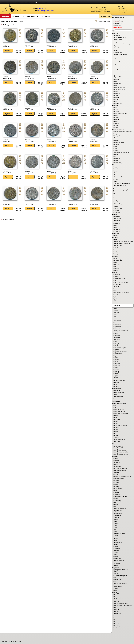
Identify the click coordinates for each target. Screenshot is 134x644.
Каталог (11, 2)
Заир (115, 196)
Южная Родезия (119, 204)
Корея (115, 291)
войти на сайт (42, 8)
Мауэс (115, 356)
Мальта (116, 346)
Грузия (115, 179)
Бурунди (116, 124)
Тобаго (116, 536)
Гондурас (116, 167)
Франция (116, 568)
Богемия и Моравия (120, 584)
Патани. (116, 431)
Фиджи (116, 557)
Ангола (116, 67)
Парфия (116, 429)
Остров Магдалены (119, 411)
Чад (115, 578)
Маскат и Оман (118, 354)
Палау (115, 417)
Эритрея (116, 609)
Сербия (116, 485)
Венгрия (116, 134)
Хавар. (116, 572)
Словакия (116, 493)
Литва (115, 319)
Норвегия (116, 399)
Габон (115, 146)
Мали (115, 342)
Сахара (116, 475)
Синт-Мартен (117, 489)
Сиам (116, 519)
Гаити (115, 148)
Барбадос (116, 95)
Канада (116, 256)
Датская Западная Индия (122, 183)
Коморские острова (119, 278)
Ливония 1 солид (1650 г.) (8, 204)
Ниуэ (116, 394)
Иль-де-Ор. (117, 212)
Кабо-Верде (117, 248)
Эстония (116, 616)
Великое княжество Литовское (123, 132)
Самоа (115, 464)
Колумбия (116, 276)
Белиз (115, 101)
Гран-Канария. (118, 169)
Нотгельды (117, 401)
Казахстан (117, 250)
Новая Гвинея (119, 40)
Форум (29, 2)
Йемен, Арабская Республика (123, 241)
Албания (116, 59)
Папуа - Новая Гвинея (120, 425)
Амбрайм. (116, 65)
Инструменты (37, 2)
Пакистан (116, 415)
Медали (116, 358)
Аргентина (117, 75)
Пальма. (116, 421)
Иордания (117, 223)
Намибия (116, 382)
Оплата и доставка (30, 16)
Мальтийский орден (119, 348)
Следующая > (10, 25)
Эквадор (116, 601)
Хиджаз (117, 472)
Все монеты (117, 25)
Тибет (115, 526)
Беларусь (116, 99)
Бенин (115, 108)
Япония (116, 630)
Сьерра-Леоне (118, 513)
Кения (115, 262)
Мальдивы (117, 344)
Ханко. (116, 565)
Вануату (116, 126)
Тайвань (116, 522)
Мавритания (117, 325)
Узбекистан (117, 548)
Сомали (116, 499)
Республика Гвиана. (120, 450)
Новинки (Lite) (118, 23)
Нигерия (116, 386)
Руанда (116, 458)
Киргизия (116, 268)
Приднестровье (118, 446)
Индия (115, 215)
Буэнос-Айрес (119, 77)
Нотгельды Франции (120, 403)
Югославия (117, 622)
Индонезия (117, 217)
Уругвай (116, 555)
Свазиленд (118, 613)
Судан (115, 503)
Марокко (116, 350)
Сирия (115, 491)
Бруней (116, 122)
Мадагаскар (117, 327)
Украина (116, 553)
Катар (115, 258)
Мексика (116, 360)
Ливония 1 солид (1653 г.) (95, 204)
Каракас (117, 138)
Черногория (117, 580)
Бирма (116, 378)
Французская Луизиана (121, 570)
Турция (116, 544)
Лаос (115, 301)
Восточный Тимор (119, 142)
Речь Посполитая (120, 439)
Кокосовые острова (120, 37)
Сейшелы (116, 481)
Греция (116, 171)
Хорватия (116, 574)
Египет (116, 192)
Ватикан (116, 128)
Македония (117, 329)
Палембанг (118, 219)
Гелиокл (116, 161)
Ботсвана (116, 118)
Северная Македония (121, 331)
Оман (115, 407)
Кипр (115, 266)
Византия (116, 140)
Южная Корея (118, 624)
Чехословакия (118, 586)
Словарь (19, 2)
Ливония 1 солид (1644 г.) (73, 46)
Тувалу (116, 538)
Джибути (116, 188)
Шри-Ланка (117, 597)
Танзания (116, 524)
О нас (46, 2)
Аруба (115, 81)
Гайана (116, 150)
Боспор (116, 116)
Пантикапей (118, 177)
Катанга (117, 286)
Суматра (117, 221)
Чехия (115, 582)
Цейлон (117, 599)
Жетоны (116, 194)
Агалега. (116, 50)
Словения (117, 495)
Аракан (117, 376)
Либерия (116, 313)
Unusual (116, 33)
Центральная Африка (120, 576)
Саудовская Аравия (120, 470)
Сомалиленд (117, 501)
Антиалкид (117, 71)
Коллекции (117, 274)
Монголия (116, 370)
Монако (116, 368)
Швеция (116, 595)
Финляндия (117, 563)
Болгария (116, 110)
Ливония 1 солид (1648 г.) (29, 109)
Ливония (117, 306)
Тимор (115, 528)
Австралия (117, 35)
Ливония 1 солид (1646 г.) (8, 109)
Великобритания (119, 130)
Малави (116, 333)
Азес (115, 57)
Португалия (117, 444)
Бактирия (116, 91)
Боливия (116, 112)
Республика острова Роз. (121, 452)
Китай (115, 272)
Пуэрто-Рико (118, 511)
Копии (115, 289)
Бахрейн (116, 97)
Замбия (116, 198)
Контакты (46, 16)
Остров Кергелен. (119, 409)
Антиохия (116, 73)
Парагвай (116, 427)
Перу (115, 433)
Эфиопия (116, 618)
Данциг (117, 437)
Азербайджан (118, 52)
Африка (116, 85)
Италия (116, 237)
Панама (116, 423)
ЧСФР (116, 588)
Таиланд (116, 517)
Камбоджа (117, 252)
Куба (115, 297)
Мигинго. (116, 362)
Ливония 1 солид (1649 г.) (95, 141)
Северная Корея (119, 479)
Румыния (116, 460)
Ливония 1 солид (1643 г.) (51, 46)
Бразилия (116, 120)
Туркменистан (118, 542)
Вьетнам (116, 144)
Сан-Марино (117, 466)
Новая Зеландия (119, 392)
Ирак (115, 225)
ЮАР (115, 620)
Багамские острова (119, 89)
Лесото (116, 311)
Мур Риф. (116, 372)
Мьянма (116, 374)
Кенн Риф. (117, 264)
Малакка (117, 337)
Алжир (115, 63)
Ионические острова (121, 173)
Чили (115, 591)
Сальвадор (117, 462)
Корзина (107, 16)
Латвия (116, 303)
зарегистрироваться (45, 11)
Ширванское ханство (121, 54)
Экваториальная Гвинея (121, 603)
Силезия (117, 441)
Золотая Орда (118, 208)
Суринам (116, 505)
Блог (24, 2)
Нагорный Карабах (119, 380)
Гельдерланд (117, 163)
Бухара (117, 550)
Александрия (117, 61)
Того (115, 530)
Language (129, 2)
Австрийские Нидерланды (122, 44)
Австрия (116, 42)
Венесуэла (117, 136)
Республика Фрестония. (121, 454)
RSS (121, 21)
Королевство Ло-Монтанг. (121, 293)
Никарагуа (117, 390)
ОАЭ (115, 405)
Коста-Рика (117, 295)
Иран (115, 227)
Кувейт (116, 299)
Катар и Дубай (118, 260)
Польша (116, 435)
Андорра (116, 69)
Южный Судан (118, 626)
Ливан (115, 315)
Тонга (115, 532)
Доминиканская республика (122, 190)
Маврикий (117, 323)
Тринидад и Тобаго (119, 534)
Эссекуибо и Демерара (121, 152)
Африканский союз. (119, 87)
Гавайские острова (120, 509)
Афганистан (117, 83)
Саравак (117, 339)
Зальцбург (118, 48)
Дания (115, 181)
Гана (115, 157)
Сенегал (116, 483)
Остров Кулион (119, 561)
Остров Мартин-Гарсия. (121, 413)
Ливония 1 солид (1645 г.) (8, 77)
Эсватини (116, 611)
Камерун (116, 254)
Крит (116, 175)
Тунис (115, 540)
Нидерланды (117, 388)
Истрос (116, 235)
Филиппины (117, 559)
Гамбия (116, 155)
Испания (116, 233)
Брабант (117, 46)
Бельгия (116, 106)
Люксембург (117, 321)
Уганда (116, 546)
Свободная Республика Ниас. (123, 477)
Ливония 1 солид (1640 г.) (8, 46)
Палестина (117, 419)
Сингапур (116, 487)
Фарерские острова (120, 185)
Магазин (4, 2)
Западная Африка (119, 200)
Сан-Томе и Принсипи (120, 468)
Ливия (115, 317)
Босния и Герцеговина (120, 114)
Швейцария (117, 593)
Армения (116, 79)
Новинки (116, 21)
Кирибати (116, 270)
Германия (116, 165)
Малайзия (117, 335)
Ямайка (116, 628)
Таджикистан (117, 515)
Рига (116, 308)
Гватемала (117, 159)
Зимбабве (117, 202)
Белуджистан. (118, 103)
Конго (115, 280)
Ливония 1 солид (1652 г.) (51, 204)
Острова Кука (119, 396)
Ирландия (117, 229)
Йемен (115, 239)
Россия (116, 456)
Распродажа (117, 27)
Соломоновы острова (120, 497)
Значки (116, 206)
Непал (115, 384)
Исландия (117, 231)
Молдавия (117, 366)
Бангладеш (117, 93)
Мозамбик (117, 364)
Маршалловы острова (120, 352)
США (115, 507)
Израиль (116, 210)
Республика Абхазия (120, 448)
